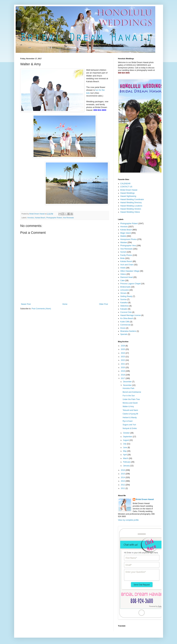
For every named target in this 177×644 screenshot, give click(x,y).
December (128, 382)
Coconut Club (126, 312)
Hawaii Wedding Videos (130, 212)
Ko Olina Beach (127, 318)
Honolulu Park (128, 388)
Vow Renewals (68, 218)
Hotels (123, 268)
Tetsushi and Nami (130, 410)
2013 (123, 481)
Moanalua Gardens (128, 331)
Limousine (125, 290)
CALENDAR (125, 184)
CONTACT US (126, 187)
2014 (123, 477)
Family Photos (126, 255)
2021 (123, 364)
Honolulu (31, 218)
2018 (123, 375)
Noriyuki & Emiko (130, 428)
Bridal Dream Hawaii (129, 190)
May (125, 451)
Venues (123, 293)
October (127, 433)
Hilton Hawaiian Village (130, 271)
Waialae (124, 242)
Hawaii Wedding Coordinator (132, 199)
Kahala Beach (40, 218)
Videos (123, 274)
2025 (123, 349)
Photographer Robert (54, 218)
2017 (123, 378)
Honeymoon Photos (129, 239)
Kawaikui (124, 303)
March (126, 458)
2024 (123, 353)
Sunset (123, 252)
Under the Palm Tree (131, 399)
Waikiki (123, 236)
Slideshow (125, 306)
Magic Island (126, 233)
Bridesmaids (125, 287)
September (128, 437)
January (127, 466)
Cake (123, 281)
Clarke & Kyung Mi (130, 414)
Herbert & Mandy (130, 418)
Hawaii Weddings (128, 193)
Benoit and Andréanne (132, 392)
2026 (123, 346)
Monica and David (130, 403)
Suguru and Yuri (129, 425)
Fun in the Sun (129, 396)
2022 (123, 360)
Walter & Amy (128, 406)
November (128, 385)
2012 (123, 485)
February (127, 462)
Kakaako (124, 309)
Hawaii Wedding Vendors (131, 209)
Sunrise (124, 299)
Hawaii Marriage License (131, 315)
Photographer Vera (128, 246)
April (125, 455)
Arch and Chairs (127, 265)
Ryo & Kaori (128, 421)
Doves (123, 328)
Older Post (104, 304)
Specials (124, 334)
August (126, 440)
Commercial (125, 325)
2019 (123, 371)
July (125, 444)
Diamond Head (127, 277)
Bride (123, 258)
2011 (123, 488)
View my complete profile (128, 520)
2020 (123, 368)
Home (65, 304)
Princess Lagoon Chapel (131, 284)
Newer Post (26, 304)
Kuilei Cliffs (125, 322)
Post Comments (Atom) (41, 309)
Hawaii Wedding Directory (131, 203)
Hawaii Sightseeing (128, 196)
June (125, 448)
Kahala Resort (126, 261)
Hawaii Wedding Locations (131, 206)
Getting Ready (126, 296)
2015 (123, 474)
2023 (123, 357)
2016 (123, 470)
